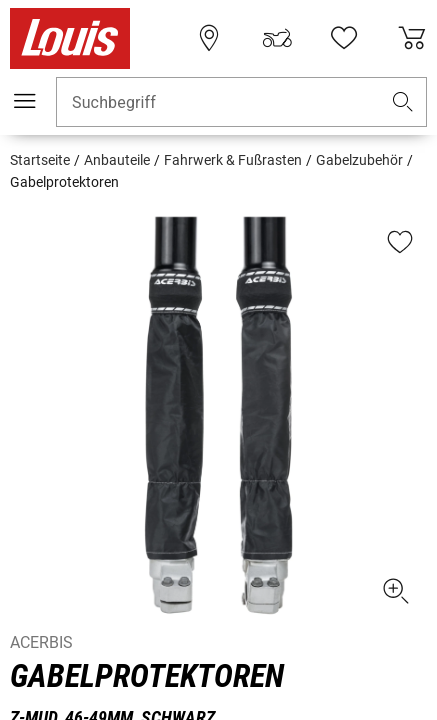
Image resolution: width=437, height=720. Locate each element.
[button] (403, 102)
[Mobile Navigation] (25, 101)
